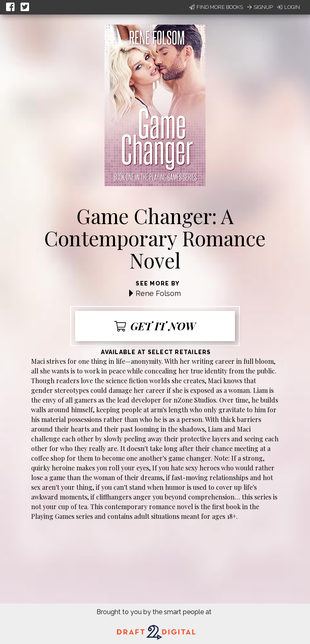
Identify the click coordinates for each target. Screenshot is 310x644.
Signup (260, 7)
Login (288, 7)
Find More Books (216, 7)
